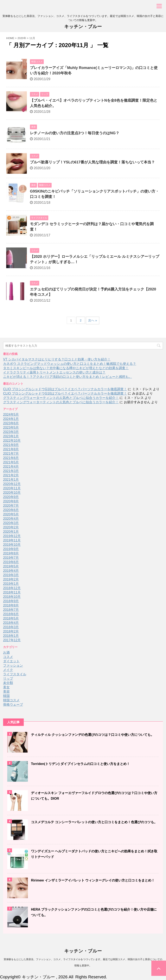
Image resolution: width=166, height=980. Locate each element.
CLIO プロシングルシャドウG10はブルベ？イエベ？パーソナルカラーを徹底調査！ (65, 389)
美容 (6, 692)
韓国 (6, 696)
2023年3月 (11, 432)
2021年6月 (11, 458)
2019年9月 (11, 549)
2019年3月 (11, 575)
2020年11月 (12, 488)
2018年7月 (11, 610)
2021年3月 (11, 471)
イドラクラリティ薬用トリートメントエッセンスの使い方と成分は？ (54, 372)
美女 (6, 687)
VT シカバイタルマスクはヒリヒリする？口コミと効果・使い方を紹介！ (57, 359)
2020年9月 (11, 497)
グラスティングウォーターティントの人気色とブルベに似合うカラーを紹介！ (61, 398)
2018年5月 (11, 618)
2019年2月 (11, 579)
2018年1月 (11, 636)
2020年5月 (11, 514)
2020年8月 (11, 501)
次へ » (93, 320)
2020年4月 (11, 519)
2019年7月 (11, 558)
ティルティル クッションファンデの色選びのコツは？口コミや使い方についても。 (92, 735)
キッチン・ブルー (83, 27)
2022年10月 (12, 441)
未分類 (8, 683)
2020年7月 (11, 506)
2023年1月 (11, 436)
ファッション (13, 665)
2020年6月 (11, 510)
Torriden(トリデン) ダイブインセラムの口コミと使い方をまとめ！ (80, 764)
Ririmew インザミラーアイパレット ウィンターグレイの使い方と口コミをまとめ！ (93, 880)
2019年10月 (12, 545)
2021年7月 (11, 454)
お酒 (6, 652)
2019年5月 (11, 566)
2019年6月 (11, 562)
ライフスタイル (15, 674)
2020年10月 (12, 493)
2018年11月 (12, 592)
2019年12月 (12, 536)
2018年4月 (11, 623)
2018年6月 (11, 614)
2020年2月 (11, 527)
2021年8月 (11, 449)
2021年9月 (11, 445)
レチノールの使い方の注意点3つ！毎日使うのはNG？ (75, 133)
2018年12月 (12, 588)
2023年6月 (11, 423)
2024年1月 (11, 419)
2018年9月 (11, 601)
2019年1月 (11, 584)
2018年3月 (11, 627)
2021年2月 (11, 475)
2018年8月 (11, 605)
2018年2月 (11, 631)
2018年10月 (12, 597)
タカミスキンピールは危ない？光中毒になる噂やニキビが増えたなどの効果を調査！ (66, 368)
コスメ (8, 657)
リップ (8, 679)
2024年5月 (11, 414)
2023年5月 (11, 428)
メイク (8, 670)
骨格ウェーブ (13, 705)
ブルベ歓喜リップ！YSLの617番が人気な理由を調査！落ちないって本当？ (92, 162)
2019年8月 (11, 553)
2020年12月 (12, 484)
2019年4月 (11, 571)
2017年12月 (12, 640)
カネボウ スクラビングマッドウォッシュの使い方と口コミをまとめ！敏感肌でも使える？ (70, 364)
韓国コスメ (11, 700)
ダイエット (11, 661)
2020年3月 (11, 523)
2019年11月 (12, 540)
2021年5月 (11, 462)
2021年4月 (11, 467)
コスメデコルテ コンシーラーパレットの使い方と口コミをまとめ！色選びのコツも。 (94, 822)
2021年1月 (11, 480)
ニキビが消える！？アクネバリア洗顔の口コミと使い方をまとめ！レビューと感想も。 (68, 377)
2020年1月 (11, 532)
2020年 (22, 38)
